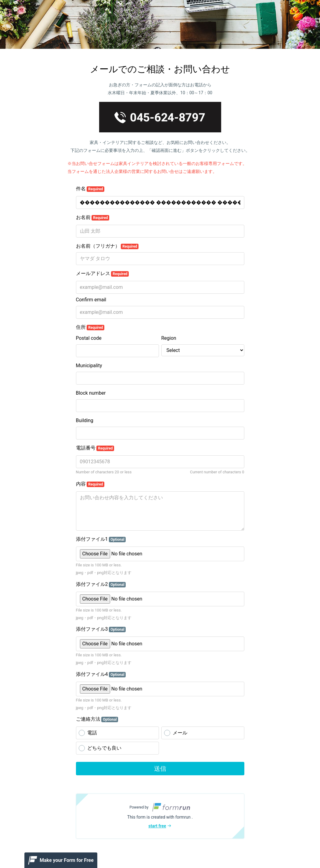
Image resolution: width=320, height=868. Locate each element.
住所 (90, 327)
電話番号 (95, 448)
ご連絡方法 (97, 719)
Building (85, 420)
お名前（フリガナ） (107, 246)
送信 (160, 769)
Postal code (89, 338)
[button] (160, 816)
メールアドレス (102, 274)
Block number (91, 393)
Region (169, 338)
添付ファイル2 (101, 584)
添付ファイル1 (101, 539)
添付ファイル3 (101, 629)
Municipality (89, 366)
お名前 (93, 217)
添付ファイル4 (101, 674)
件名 (90, 189)
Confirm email (91, 300)
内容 (90, 484)
